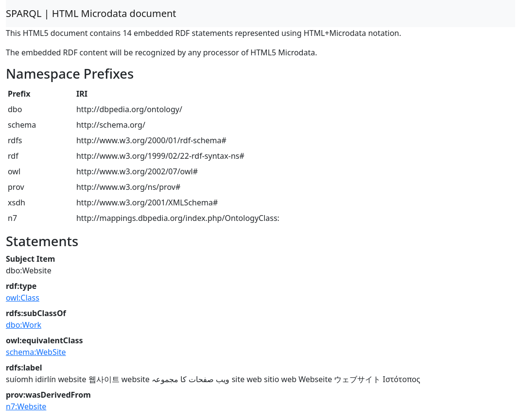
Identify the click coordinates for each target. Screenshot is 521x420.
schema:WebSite (36, 352)
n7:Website (26, 406)
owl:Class (23, 298)
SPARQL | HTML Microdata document (91, 13)
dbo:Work (24, 325)
